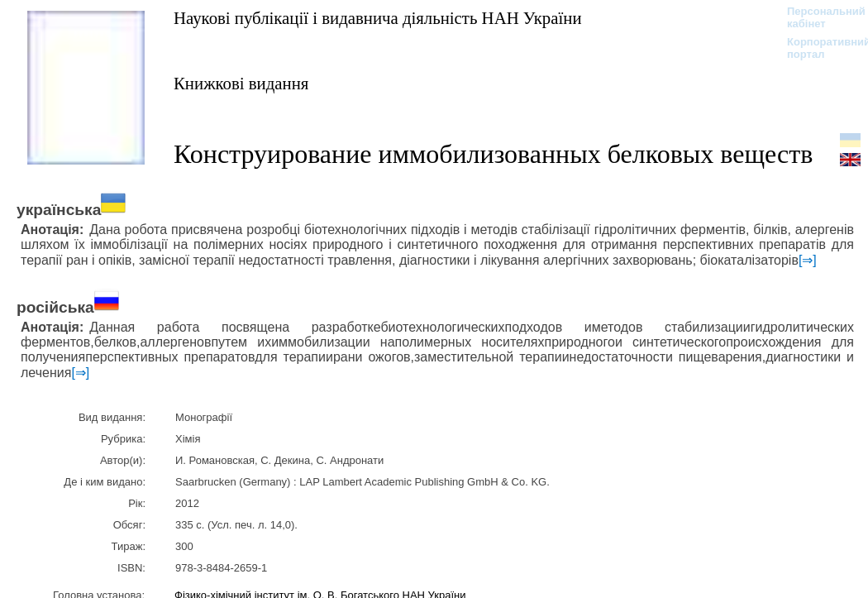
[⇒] (808, 260)
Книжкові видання (241, 83)
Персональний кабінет (818, 17)
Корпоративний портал (818, 48)
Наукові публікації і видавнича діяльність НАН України (378, 18)
